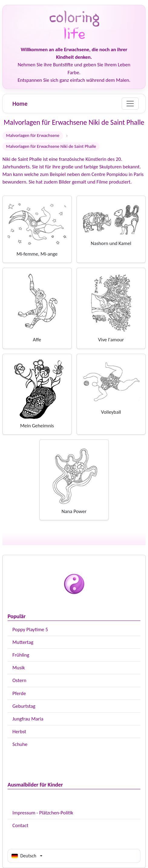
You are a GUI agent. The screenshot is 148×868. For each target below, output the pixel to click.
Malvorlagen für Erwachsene (33, 135)
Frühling (21, 655)
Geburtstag (24, 706)
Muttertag (23, 642)
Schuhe (20, 744)
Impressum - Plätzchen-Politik (43, 813)
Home (20, 104)
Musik (19, 668)
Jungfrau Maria (28, 719)
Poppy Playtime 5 (30, 629)
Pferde (19, 693)
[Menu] (130, 104)
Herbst (19, 732)
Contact (20, 825)
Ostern (19, 680)
